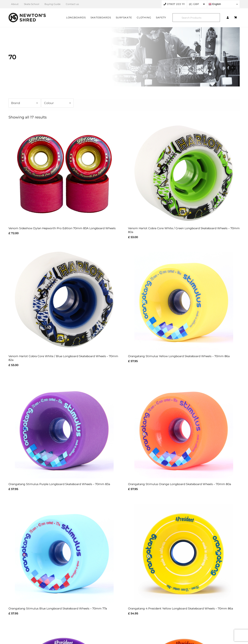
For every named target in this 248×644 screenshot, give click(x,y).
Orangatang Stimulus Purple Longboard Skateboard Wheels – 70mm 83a (59, 484)
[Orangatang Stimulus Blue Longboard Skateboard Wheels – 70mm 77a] (64, 553)
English (215, 4)
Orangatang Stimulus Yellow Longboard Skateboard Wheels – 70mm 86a (179, 356)
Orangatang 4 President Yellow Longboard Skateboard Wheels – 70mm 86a (181, 608)
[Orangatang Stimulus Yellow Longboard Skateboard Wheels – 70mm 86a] (184, 301)
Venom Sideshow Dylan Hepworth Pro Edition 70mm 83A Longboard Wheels (62, 228)
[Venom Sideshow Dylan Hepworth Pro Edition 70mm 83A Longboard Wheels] (64, 173)
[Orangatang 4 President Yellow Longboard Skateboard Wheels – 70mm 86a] (184, 553)
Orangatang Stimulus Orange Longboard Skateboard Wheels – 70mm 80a (180, 484)
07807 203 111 (174, 4)
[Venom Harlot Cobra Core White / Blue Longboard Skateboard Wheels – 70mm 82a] (64, 301)
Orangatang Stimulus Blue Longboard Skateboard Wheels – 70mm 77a (58, 608)
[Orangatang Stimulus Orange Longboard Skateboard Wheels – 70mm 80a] (184, 429)
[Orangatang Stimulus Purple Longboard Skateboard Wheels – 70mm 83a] (64, 429)
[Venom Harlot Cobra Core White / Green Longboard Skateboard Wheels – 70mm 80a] (184, 173)
